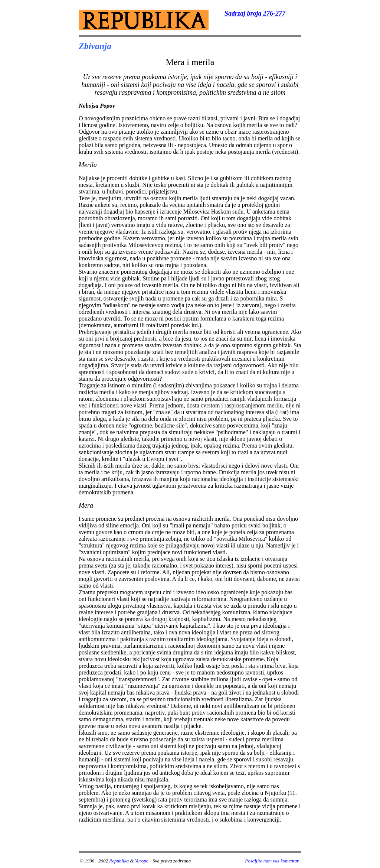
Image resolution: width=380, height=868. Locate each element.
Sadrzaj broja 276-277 (255, 13)
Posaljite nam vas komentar (272, 861)
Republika (119, 861)
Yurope (142, 861)
